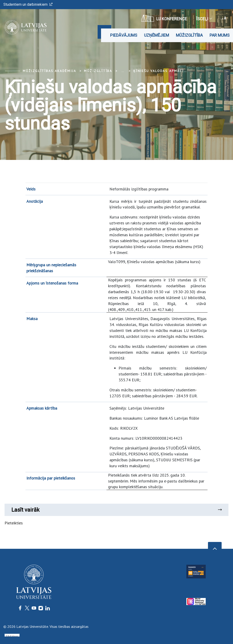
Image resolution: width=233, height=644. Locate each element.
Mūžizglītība (189, 35)
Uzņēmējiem (157, 35)
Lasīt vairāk (116, 510)
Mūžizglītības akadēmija (49, 71)
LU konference (164, 18)
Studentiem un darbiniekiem (28, 4)
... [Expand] (123, 71)
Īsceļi (204, 19)
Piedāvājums (124, 35)
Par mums (220, 35)
